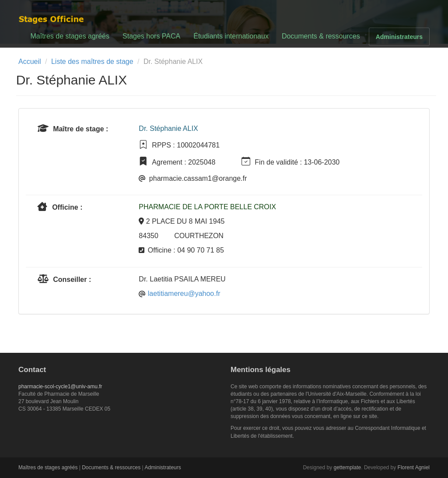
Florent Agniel (414, 467)
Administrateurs (399, 37)
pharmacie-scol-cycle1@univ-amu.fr (60, 387)
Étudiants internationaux (231, 36)
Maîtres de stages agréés (70, 36)
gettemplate (348, 467)
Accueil (30, 62)
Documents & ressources (321, 36)
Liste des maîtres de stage (92, 62)
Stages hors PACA (151, 36)
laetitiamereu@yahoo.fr (184, 293)
